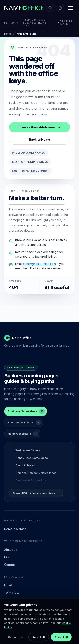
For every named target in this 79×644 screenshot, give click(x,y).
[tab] (26, 411)
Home (8, 34)
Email (8, 585)
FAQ (7, 557)
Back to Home (40, 140)
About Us (11, 550)
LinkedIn (10, 600)
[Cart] (60, 8)
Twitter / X (12, 593)
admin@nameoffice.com (39, 264)
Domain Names (15, 529)
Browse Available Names (39, 127)
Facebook (11, 608)
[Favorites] (50, 8)
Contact (10, 565)
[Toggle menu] (71, 8)
